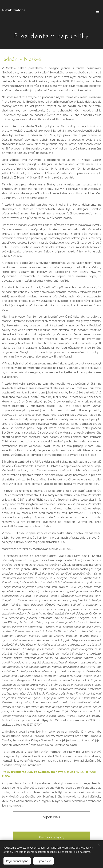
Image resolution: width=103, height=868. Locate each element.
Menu (98, 11)
